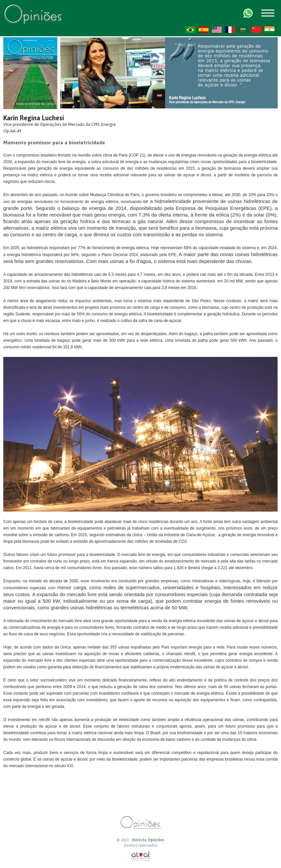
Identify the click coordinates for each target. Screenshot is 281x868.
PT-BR (190, 30)
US (217, 30)
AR (243, 30)
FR (230, 30)
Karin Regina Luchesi (34, 118)
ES (204, 30)
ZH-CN (256, 30)
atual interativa (141, 856)
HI (269, 30)
